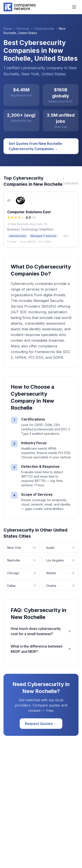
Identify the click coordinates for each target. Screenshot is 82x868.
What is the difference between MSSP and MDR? (41, 649)
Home (8, 29)
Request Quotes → (41, 724)
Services (23, 29)
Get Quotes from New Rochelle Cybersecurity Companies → (35, 146)
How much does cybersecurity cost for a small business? (41, 631)
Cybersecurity (44, 29)
